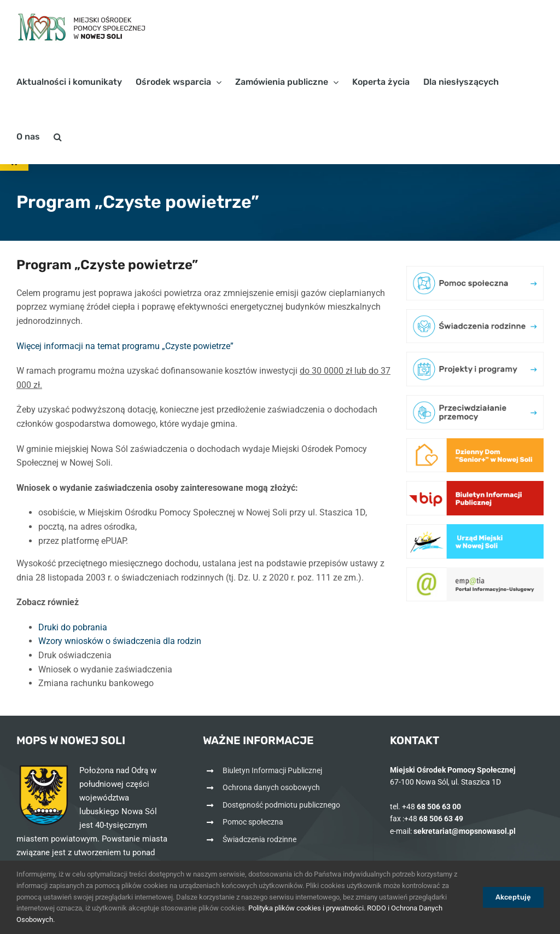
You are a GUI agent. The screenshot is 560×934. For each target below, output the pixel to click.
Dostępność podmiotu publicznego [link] (281, 805)
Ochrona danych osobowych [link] (271, 787)
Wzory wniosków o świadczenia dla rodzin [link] (120, 641)
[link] (82, 27)
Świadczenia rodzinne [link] (259, 839)
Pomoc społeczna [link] (253, 822)
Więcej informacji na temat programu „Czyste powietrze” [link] (125, 346)
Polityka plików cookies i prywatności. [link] (307, 908)
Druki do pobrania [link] (73, 627)
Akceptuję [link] (513, 897)
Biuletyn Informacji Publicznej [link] (272, 770)
